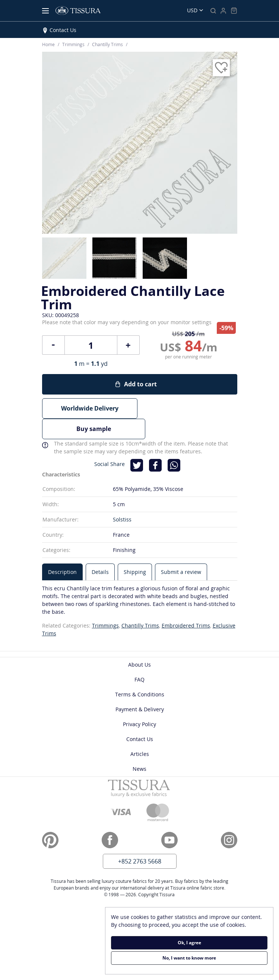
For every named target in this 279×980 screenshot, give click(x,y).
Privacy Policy (139, 703)
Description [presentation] (62, 551)
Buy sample (189, 408)
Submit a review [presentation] (181, 551)
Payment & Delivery (140, 688)
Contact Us (63, 30)
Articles (140, 733)
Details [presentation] (100, 551)
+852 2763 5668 (140, 840)
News (139, 748)
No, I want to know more (189, 958)
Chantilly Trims (140, 605)
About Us (139, 644)
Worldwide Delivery (90, 408)
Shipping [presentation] (135, 551)
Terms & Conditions (140, 673)
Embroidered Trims (186, 605)
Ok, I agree (189, 943)
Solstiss (122, 499)
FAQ (139, 659)
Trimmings (105, 605)
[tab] (62, 551)
